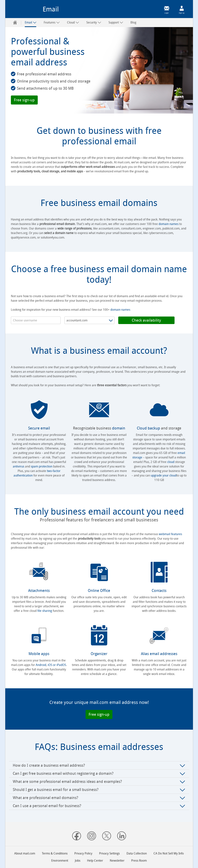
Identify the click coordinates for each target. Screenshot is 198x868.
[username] (36, 320)
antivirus (18, 466)
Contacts (159, 591)
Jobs (78, 861)
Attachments (39, 591)
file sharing (45, 611)
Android (41, 665)
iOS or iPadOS (57, 665)
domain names (169, 224)
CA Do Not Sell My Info (169, 853)
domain (119, 428)
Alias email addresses (159, 654)
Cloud (73, 23)
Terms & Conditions (55, 853)
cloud (171, 462)
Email (31, 23)
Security (94, 23)
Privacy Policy (83, 853)
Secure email (39, 428)
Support (116, 23)
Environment (60, 861)
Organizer (99, 654)
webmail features (170, 534)
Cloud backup (148, 428)
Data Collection (137, 853)
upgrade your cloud (164, 475)
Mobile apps (39, 654)
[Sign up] (182, 8)
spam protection (42, 466)
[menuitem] (15, 23)
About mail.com (25, 853)
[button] (24, 100)
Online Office (99, 591)
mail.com (25, 10)
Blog (133, 22)
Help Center (95, 861)
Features (52, 23)
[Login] (167, 8)
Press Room (139, 861)
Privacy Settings (109, 853)
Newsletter (117, 861)
